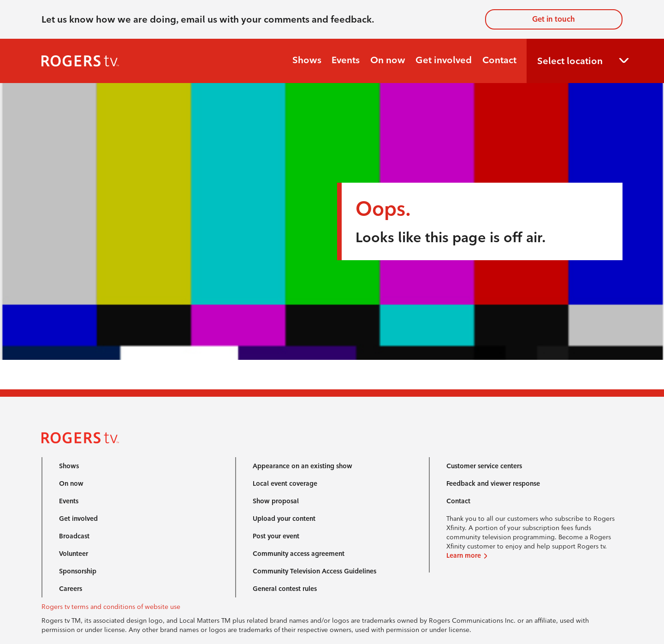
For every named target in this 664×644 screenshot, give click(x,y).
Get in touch (554, 19)
